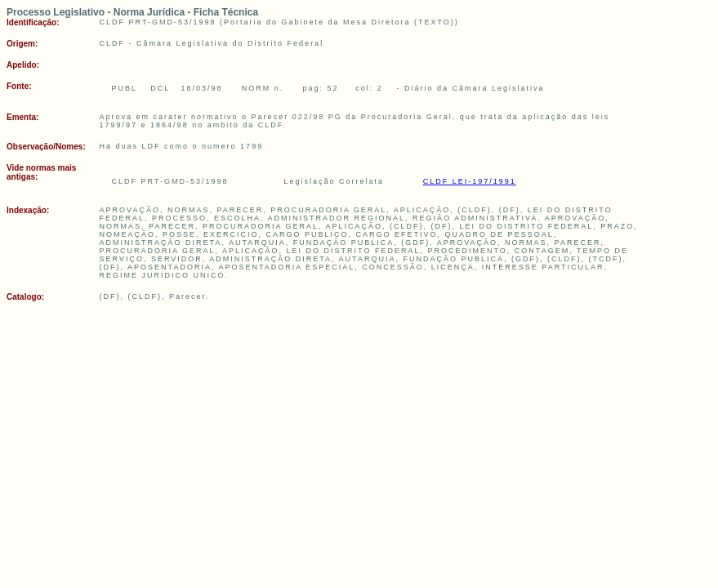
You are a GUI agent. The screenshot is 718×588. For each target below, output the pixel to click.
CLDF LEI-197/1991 (470, 181)
